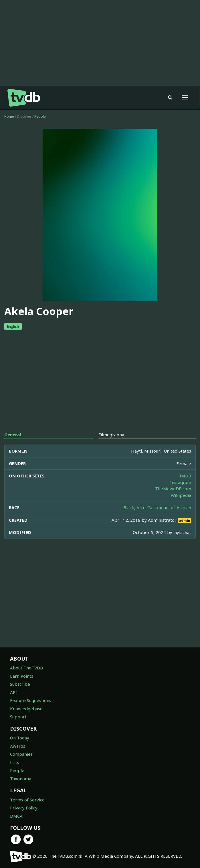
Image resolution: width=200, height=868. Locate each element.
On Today (20, 738)
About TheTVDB (26, 668)
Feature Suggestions (31, 700)
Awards (18, 746)
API (13, 692)
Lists (15, 762)
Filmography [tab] (111, 435)
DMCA (16, 816)
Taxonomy (21, 779)
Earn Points (22, 676)
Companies (21, 754)
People (40, 116)
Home (9, 116)
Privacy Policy (24, 808)
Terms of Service (27, 800)
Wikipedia (181, 495)
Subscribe (20, 684)
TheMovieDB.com (173, 489)
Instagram (181, 482)
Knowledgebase (26, 709)
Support (18, 717)
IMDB (185, 476)
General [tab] (13, 435)
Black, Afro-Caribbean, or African (157, 507)
